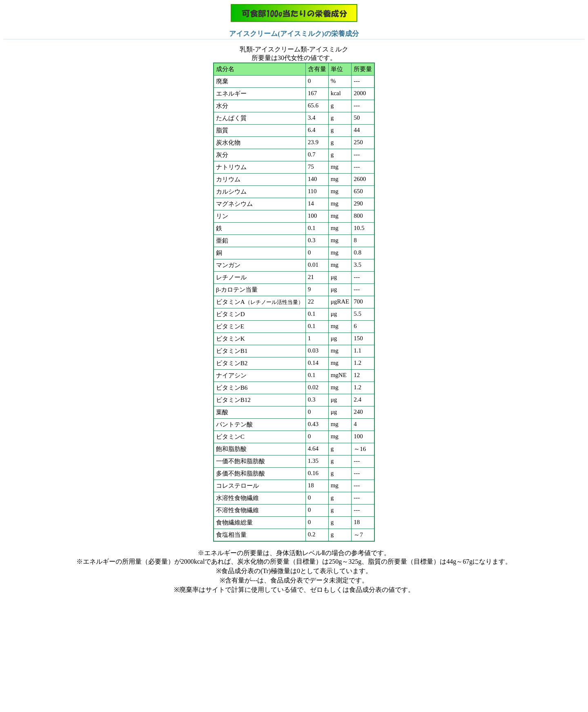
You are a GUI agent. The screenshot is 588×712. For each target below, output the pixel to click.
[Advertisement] (294, 652)
